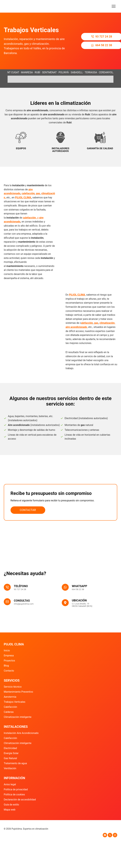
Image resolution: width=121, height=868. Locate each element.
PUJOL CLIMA (23, 205)
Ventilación (10, 768)
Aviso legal (10, 784)
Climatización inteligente (18, 717)
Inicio (7, 650)
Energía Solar (11, 753)
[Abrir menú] (114, 6)
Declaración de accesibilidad (20, 800)
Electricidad (10, 748)
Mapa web (10, 810)
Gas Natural (10, 758)
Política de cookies (14, 794)
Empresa (9, 656)
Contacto (9, 671)
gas (38, 201)
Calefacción (10, 707)
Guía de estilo (11, 805)
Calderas (9, 712)
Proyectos (9, 661)
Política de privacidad (16, 789)
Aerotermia (10, 697)
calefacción (28, 201)
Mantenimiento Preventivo (18, 692)
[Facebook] (105, 835)
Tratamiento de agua (15, 763)
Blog (6, 666)
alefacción (87, 331)
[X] (110, 835)
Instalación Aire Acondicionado (21, 733)
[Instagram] (115, 835)
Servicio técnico (13, 687)
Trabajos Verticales (15, 702)
